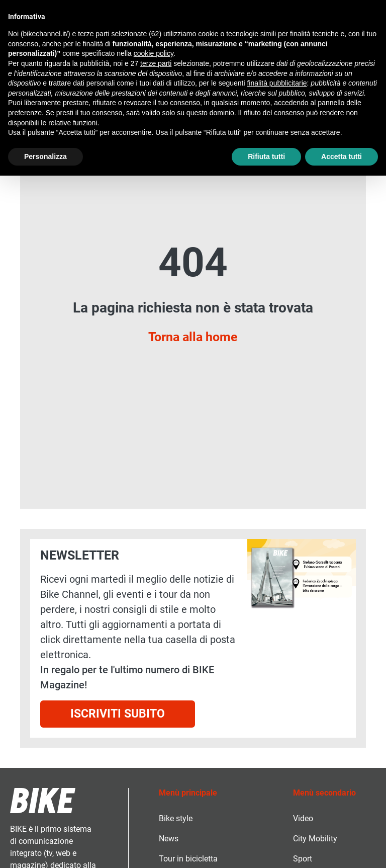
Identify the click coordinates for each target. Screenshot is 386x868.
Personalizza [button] (45, 156)
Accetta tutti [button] (342, 156)
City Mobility (315, 839)
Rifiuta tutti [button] (266, 156)
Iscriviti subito (118, 714)
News (169, 839)
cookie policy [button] (154, 53)
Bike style (176, 818)
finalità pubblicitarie (277, 83)
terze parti (156, 63)
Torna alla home (193, 337)
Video (303, 818)
